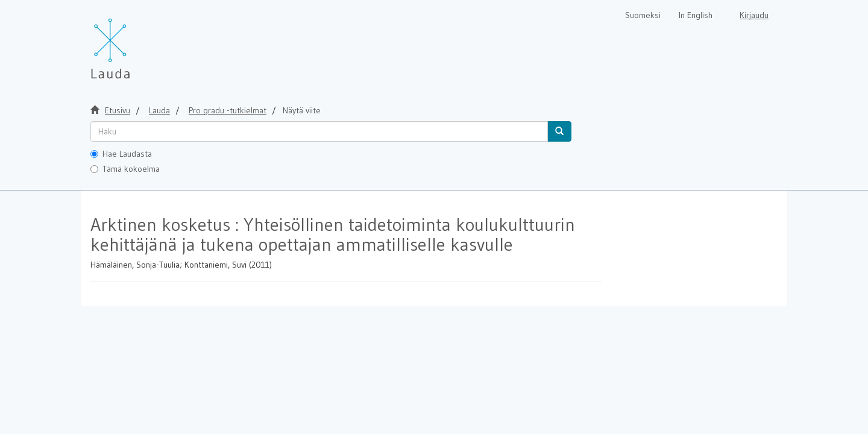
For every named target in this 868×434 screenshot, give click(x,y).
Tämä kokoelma (125, 169)
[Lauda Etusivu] (136, 42)
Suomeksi (643, 15)
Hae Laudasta (121, 154)
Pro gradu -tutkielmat (228, 110)
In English (696, 15)
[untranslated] (319, 131)
